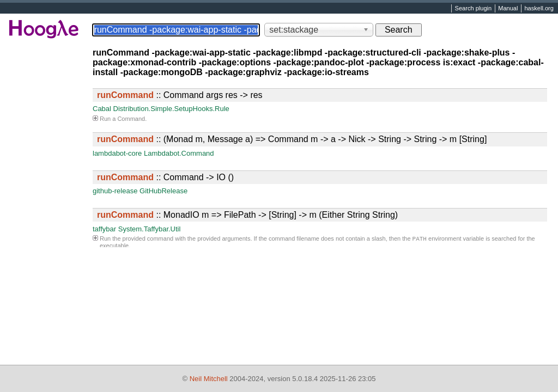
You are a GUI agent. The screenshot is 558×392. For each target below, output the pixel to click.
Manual (508, 9)
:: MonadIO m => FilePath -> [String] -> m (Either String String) (247, 215)
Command (131, 119)
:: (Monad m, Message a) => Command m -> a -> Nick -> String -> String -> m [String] (292, 139)
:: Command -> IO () (165, 177)
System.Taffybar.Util (150, 229)
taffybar (104, 229)
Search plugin (474, 9)
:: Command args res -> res (180, 95)
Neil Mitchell (209, 379)
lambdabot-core (117, 153)
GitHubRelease (163, 191)
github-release (115, 191)
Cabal (102, 109)
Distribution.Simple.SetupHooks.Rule (171, 109)
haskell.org (539, 9)
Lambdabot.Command (179, 153)
